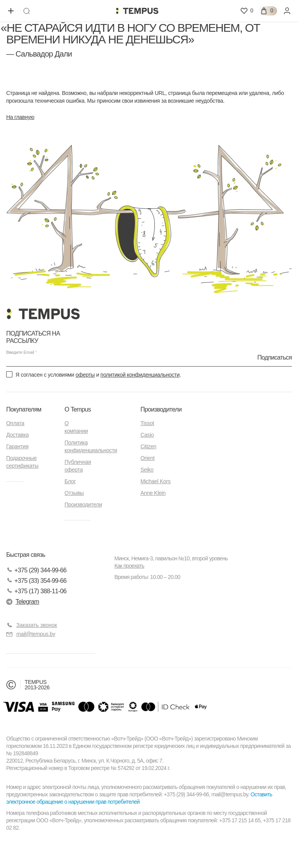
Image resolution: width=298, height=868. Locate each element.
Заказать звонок (37, 625)
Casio (147, 435)
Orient (147, 458)
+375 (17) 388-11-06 (36, 591)
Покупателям (24, 409)
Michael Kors (156, 481)
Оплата (15, 423)
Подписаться (275, 357)
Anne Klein (153, 493)
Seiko (147, 470)
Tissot (147, 423)
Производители (83, 505)
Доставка (17, 435)
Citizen (148, 446)
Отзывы (74, 493)
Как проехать (129, 566)
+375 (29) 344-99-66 (36, 570)
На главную (20, 117)
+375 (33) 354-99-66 (36, 581)
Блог (70, 481)
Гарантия (17, 446)
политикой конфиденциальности (140, 375)
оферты (85, 375)
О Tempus (78, 409)
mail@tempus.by (31, 634)
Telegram (23, 602)
